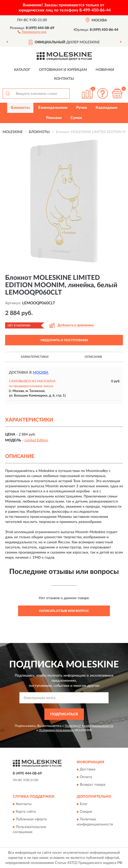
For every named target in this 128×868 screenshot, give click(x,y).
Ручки (82, 108)
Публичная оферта (31, 819)
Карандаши (106, 108)
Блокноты (20, 108)
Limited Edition (36, 440)
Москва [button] (41, 373)
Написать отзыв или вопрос (64, 611)
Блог (84, 804)
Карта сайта (26, 812)
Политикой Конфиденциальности (89, 726)
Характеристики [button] (35, 357)
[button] (32, 32)
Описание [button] (93, 357)
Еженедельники (53, 108)
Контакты (64, 79)
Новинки (105, 70)
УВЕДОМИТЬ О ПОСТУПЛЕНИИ (64, 340)
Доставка (88, 770)
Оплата (86, 777)
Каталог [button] (22, 70)
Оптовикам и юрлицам (63, 70)
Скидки (86, 812)
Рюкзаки (54, 118)
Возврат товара (93, 785)
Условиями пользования (56, 730)
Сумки (76, 118)
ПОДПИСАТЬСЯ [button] (64, 714)
